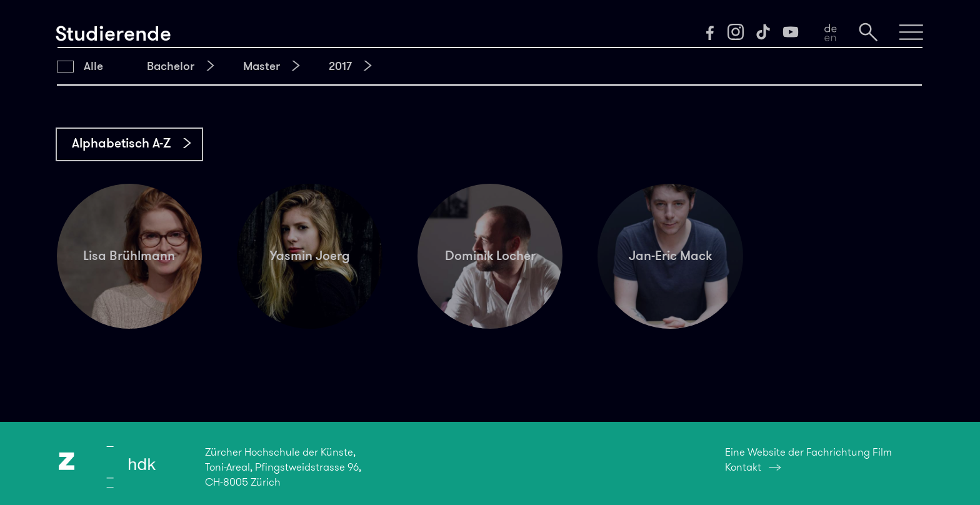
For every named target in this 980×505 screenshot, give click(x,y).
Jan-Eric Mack (670, 256)
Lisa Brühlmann (129, 256)
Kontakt (743, 467)
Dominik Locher (490, 256)
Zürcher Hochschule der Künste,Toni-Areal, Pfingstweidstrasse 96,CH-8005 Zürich (283, 467)
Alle (93, 66)
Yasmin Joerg (310, 256)
